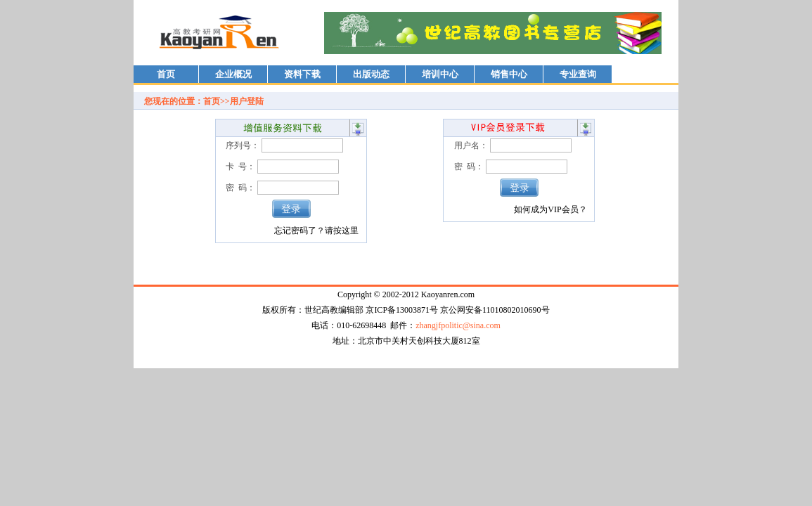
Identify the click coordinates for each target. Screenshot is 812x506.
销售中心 (509, 74)
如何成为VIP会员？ (550, 209)
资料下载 (302, 74)
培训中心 (440, 74)
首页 (166, 74)
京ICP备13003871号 (402, 310)
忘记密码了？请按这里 (316, 231)
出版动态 (371, 74)
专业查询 (578, 74)
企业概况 (233, 74)
